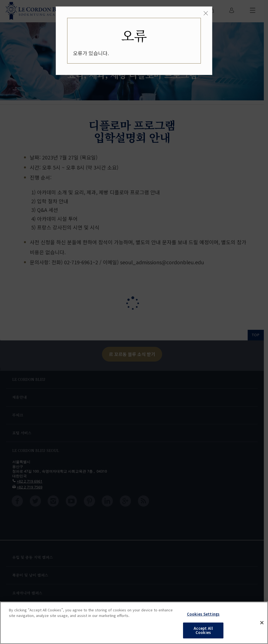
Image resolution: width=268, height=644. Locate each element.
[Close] (206, 13)
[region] (134, 623)
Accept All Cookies (203, 630)
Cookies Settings (203, 614)
